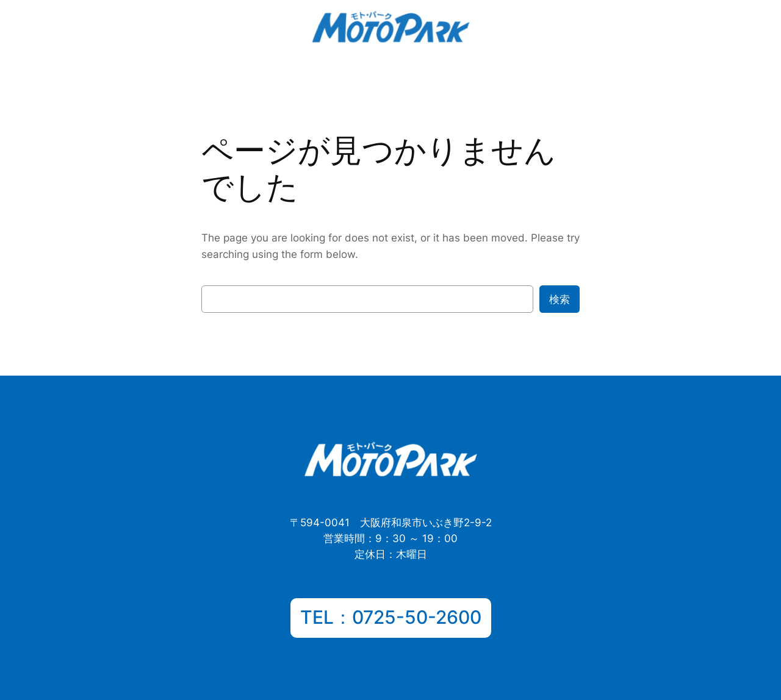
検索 (560, 299)
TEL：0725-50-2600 (391, 617)
